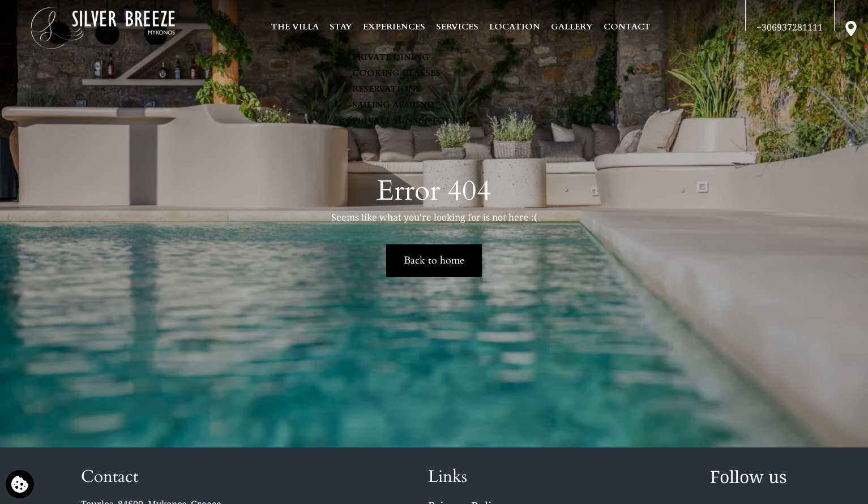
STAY (341, 27)
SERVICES (457, 27)
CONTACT (627, 27)
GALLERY (572, 27)
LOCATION (515, 27)
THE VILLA (295, 27)
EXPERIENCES (394, 27)
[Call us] (790, 27)
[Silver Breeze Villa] (103, 28)
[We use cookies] (20, 484)
